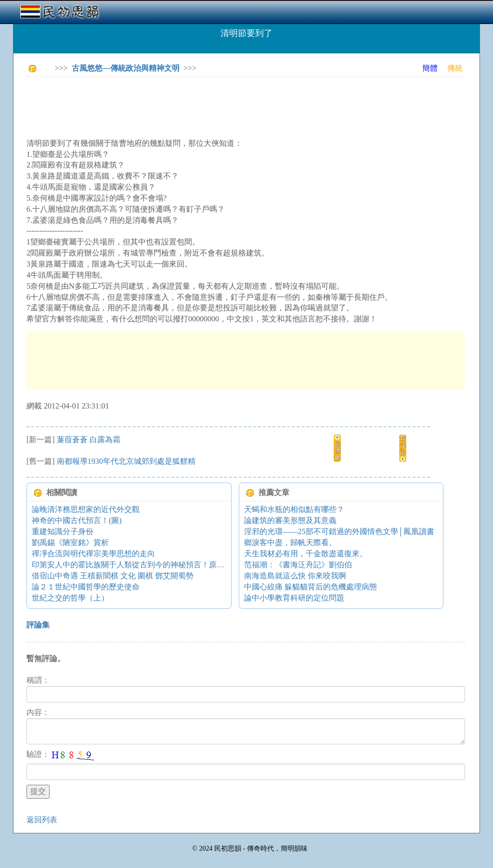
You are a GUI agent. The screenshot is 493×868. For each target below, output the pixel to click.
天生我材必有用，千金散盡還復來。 (306, 554)
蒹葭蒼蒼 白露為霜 (89, 440)
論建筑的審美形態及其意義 (290, 520)
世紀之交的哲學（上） (70, 598)
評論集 (38, 625)
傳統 (455, 68)
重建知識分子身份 (63, 531)
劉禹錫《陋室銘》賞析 (70, 542)
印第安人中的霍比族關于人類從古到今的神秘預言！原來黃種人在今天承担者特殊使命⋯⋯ (186, 565)
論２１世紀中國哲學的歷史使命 (86, 587)
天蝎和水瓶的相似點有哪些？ (294, 509)
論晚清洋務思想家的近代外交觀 (86, 509)
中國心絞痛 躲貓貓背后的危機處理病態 (311, 587)
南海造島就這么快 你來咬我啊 (295, 576)
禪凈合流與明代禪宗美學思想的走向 (93, 554)
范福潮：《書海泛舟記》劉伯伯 (298, 565)
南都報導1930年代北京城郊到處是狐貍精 (126, 461)
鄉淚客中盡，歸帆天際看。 (290, 542)
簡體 (430, 68)
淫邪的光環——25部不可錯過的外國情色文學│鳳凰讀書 (339, 531)
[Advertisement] (202, 106)
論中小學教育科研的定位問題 (294, 598)
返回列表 (42, 820)
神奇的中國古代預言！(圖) (77, 520)
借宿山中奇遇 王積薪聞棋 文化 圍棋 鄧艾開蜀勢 (113, 576)
